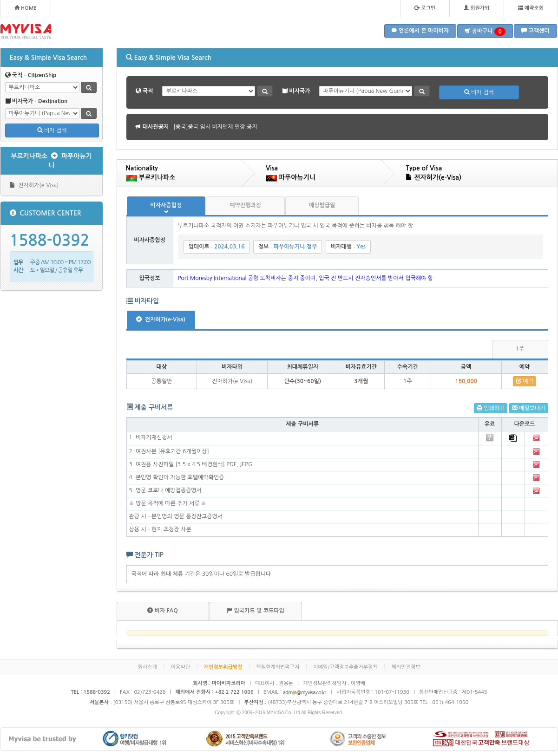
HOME (26, 8)
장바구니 (485, 32)
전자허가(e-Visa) (34, 185)
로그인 (425, 8)
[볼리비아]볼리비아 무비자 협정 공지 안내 (223, 127)
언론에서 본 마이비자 (420, 30)
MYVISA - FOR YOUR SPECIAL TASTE (26, 32)
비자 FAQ (162, 610)
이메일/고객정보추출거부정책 (345, 667)
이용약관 (181, 667)
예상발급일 (322, 205)
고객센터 (535, 30)
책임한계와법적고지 (278, 667)
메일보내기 (529, 408)
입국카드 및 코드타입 (256, 610)
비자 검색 (52, 130)
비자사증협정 (166, 205)
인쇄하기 (491, 408)
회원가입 (476, 8)
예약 (525, 381)
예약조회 (531, 8)
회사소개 (147, 667)
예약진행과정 (245, 205)
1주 (520, 349)
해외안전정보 (406, 667)
